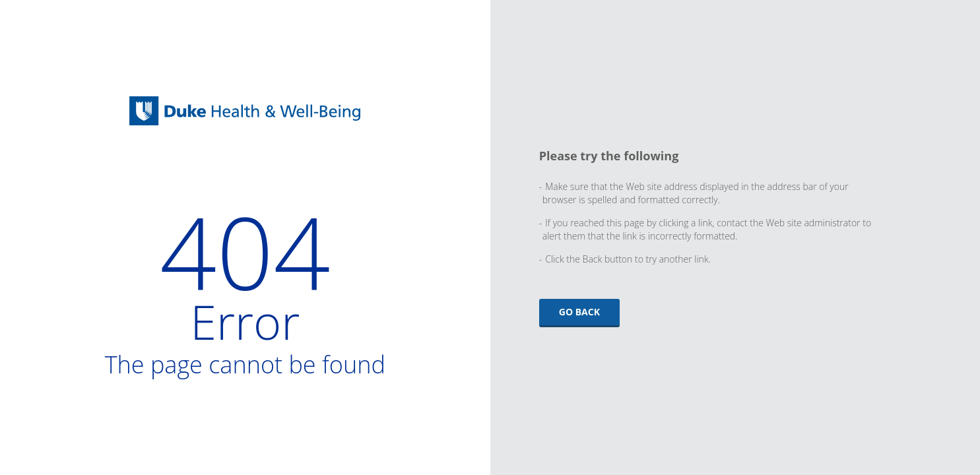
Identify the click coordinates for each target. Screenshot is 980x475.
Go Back (579, 312)
